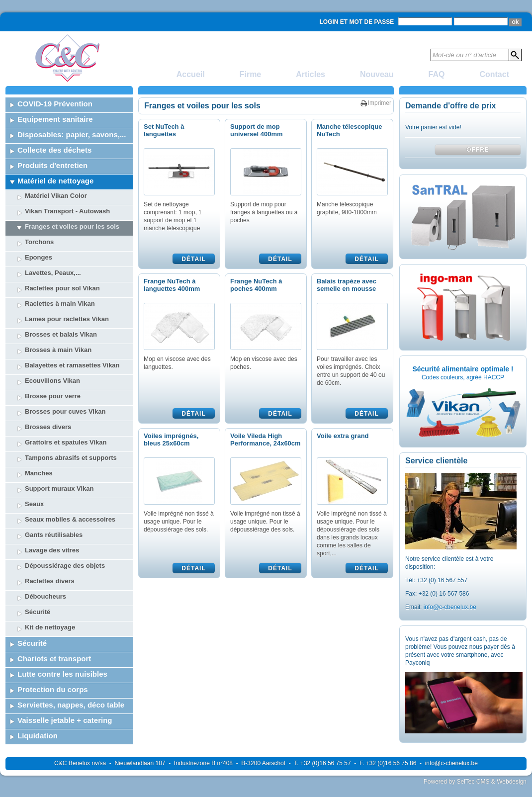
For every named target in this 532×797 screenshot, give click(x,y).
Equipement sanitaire (55, 119)
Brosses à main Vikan (58, 350)
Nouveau (377, 74)
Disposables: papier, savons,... (72, 134)
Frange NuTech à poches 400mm (256, 285)
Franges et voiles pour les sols (72, 226)
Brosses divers (48, 427)
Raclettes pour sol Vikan (62, 288)
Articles (310, 74)
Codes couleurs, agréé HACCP (463, 377)
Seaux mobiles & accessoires (70, 519)
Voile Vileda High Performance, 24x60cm (266, 440)
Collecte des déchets (54, 150)
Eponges (39, 257)
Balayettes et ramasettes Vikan (72, 365)
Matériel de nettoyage (55, 181)
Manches (39, 473)
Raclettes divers (50, 581)
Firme (251, 74)
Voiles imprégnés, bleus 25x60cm (171, 440)
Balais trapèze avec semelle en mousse (347, 285)
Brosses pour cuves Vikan (65, 411)
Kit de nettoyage (50, 627)
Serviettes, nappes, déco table (71, 705)
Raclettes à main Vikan (60, 304)
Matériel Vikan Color (56, 196)
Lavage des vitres (52, 550)
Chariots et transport (54, 659)
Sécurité (38, 612)
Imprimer (380, 103)
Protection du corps (53, 689)
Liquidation (38, 736)
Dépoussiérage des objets (65, 566)
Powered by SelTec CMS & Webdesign (475, 782)
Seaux (34, 504)
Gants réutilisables (54, 535)
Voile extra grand (343, 436)
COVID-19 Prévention (55, 104)
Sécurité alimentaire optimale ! (463, 369)
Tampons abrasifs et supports (71, 458)
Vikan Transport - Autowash (67, 211)
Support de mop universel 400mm (257, 130)
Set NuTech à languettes (164, 130)
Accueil (191, 74)
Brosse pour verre (53, 396)
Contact (494, 74)
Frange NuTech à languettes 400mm (172, 285)
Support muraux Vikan (59, 488)
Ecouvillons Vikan (52, 381)
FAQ (437, 74)
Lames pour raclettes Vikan (67, 319)
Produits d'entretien (52, 165)
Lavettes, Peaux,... (53, 273)
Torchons (39, 242)
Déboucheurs (45, 596)
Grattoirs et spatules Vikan (66, 442)
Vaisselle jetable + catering (65, 720)
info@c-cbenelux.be (450, 607)
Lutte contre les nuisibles (62, 674)
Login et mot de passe (357, 22)
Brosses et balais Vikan (61, 334)
